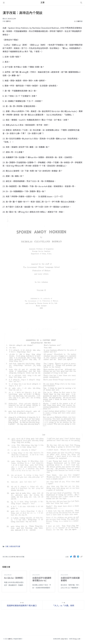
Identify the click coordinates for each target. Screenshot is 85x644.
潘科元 (8, 21)
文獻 (7, 546)
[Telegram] (78, 556)
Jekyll (63, 639)
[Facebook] (75, 556)
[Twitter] (71, 556)
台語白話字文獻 (15, 546)
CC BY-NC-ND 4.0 (15, 557)
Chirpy (75, 639)
